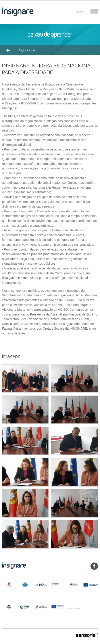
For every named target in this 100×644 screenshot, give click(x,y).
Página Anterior (27, 50)
